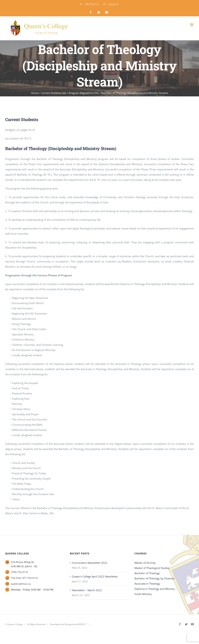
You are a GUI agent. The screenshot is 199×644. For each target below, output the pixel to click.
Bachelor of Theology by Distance (154, 578)
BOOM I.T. (82, 624)
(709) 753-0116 (20, 572)
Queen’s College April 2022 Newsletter (95, 576)
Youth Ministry (143, 594)
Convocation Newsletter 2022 (90, 563)
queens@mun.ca (21, 584)
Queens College (15, 624)
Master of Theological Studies (152, 568)
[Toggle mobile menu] (192, 25)
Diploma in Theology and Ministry (155, 589)
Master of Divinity (145, 563)
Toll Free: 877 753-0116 (24, 578)
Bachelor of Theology (147, 573)
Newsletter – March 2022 (87, 590)
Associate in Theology (147, 584)
